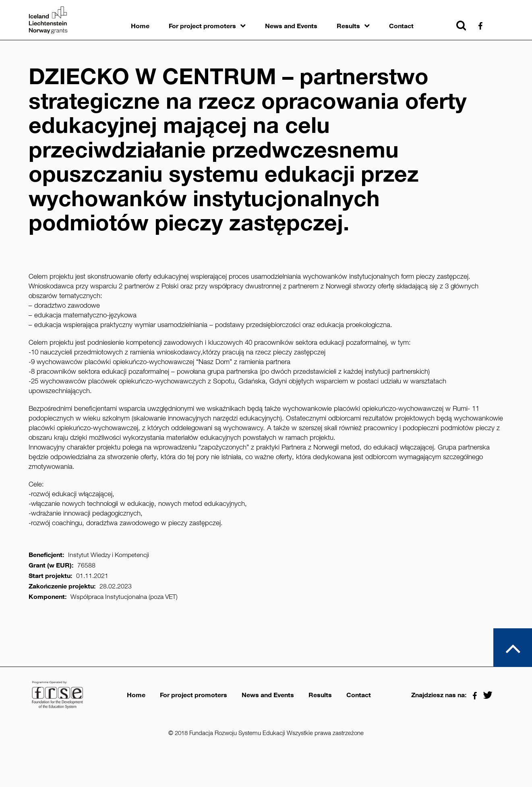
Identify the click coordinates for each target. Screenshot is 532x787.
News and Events (291, 26)
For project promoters (202, 26)
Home (140, 26)
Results (348, 26)
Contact (401, 26)
